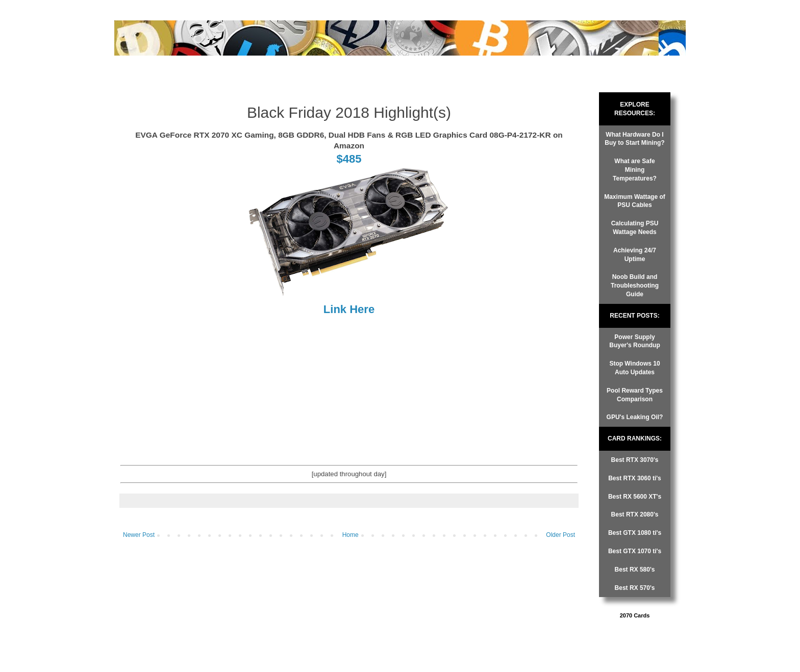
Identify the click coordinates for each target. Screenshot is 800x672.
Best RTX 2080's (635, 514)
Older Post (560, 535)
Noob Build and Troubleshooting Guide (635, 286)
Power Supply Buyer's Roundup (635, 341)
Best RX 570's (635, 588)
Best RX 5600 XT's (635, 497)
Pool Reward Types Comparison (635, 395)
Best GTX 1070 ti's (635, 551)
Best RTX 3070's (635, 460)
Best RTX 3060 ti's (635, 478)
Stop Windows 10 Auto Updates (634, 368)
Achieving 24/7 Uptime (635, 255)
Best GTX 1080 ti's (635, 533)
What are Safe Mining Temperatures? (635, 170)
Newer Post (139, 535)
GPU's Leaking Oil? (635, 417)
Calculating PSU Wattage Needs (635, 228)
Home (351, 535)
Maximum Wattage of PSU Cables (635, 201)
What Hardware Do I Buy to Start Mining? (634, 139)
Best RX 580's (635, 570)
